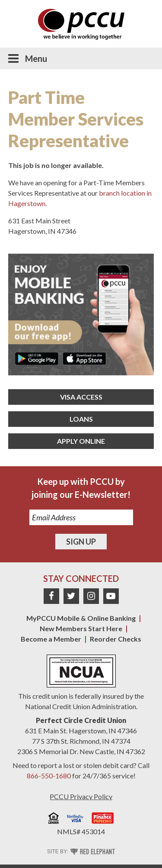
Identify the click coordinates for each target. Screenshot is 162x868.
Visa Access (81, 397)
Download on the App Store (84, 358)
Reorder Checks (116, 639)
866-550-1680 (49, 776)
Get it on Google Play (37, 358)
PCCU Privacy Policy (81, 796)
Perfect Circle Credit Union (81, 720)
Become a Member (51, 639)
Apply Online (81, 441)
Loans (81, 419)
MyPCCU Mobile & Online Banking (81, 618)
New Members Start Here (81, 628)
